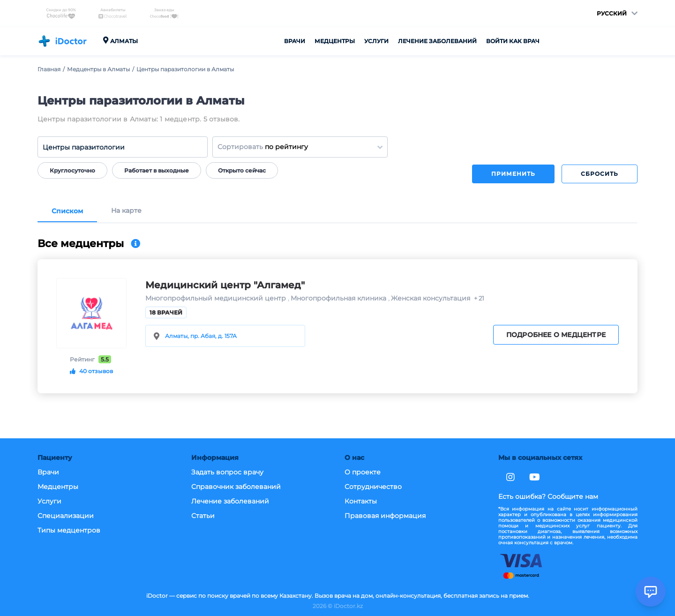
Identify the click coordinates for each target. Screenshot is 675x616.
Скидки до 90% (61, 13)
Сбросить (600, 174)
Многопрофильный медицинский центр (217, 298)
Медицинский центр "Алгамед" (225, 285)
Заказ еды (164, 13)
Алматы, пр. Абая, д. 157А (201, 336)
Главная (49, 69)
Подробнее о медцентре (556, 335)
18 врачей (166, 312)
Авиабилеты (112, 13)
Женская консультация (431, 298)
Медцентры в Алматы (98, 69)
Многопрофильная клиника (339, 298)
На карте (126, 211)
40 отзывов (91, 371)
